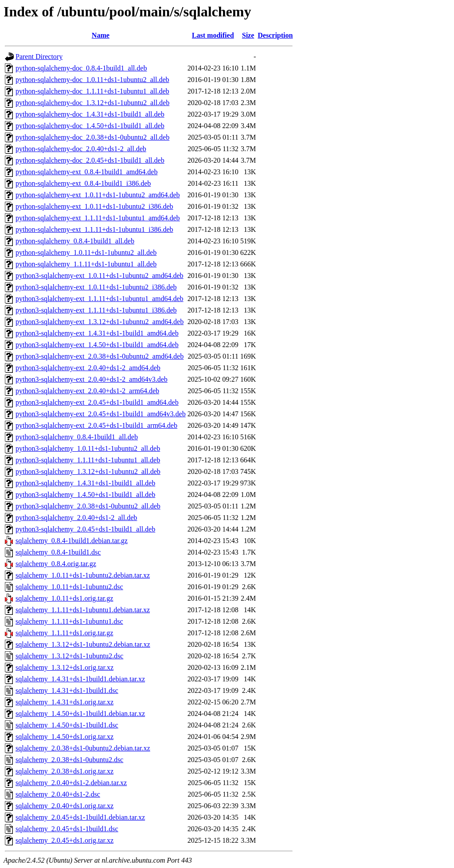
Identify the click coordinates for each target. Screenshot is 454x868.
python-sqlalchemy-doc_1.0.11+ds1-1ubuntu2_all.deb (92, 80)
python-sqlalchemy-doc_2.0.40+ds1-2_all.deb (81, 149)
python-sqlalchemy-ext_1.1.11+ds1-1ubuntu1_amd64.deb (98, 218)
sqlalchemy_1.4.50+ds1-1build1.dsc (67, 725)
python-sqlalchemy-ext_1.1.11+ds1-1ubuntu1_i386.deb (94, 229)
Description (275, 35)
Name (101, 35)
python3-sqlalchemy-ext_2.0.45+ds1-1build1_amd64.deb (97, 402)
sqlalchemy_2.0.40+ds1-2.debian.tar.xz (71, 783)
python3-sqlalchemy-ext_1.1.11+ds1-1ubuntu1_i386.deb (96, 310)
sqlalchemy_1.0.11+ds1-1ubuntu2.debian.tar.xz (83, 575)
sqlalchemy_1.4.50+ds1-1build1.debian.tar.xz (80, 714)
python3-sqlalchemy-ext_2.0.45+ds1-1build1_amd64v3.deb (101, 414)
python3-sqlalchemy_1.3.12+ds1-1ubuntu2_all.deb (88, 471)
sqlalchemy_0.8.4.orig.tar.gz (56, 564)
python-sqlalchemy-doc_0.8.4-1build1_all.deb (81, 68)
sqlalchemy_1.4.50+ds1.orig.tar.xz (65, 737)
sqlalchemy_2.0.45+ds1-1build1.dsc (67, 829)
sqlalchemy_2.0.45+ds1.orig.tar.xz (65, 840)
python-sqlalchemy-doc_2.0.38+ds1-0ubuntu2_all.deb (92, 137)
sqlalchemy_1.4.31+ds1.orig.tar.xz (65, 702)
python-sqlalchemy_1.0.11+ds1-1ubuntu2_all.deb (86, 252)
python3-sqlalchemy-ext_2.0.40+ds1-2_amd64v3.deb (92, 379)
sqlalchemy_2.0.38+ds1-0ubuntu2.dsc (69, 760)
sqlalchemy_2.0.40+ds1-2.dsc (58, 794)
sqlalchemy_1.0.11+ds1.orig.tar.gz (64, 598)
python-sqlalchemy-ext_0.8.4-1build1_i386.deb (83, 183)
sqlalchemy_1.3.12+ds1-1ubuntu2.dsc (69, 656)
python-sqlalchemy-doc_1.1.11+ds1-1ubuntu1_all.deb (92, 91)
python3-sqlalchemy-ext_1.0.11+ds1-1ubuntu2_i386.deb (96, 287)
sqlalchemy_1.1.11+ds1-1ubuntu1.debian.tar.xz (83, 610)
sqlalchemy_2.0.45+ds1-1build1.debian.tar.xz (80, 817)
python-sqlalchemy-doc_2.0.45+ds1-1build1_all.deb (90, 160)
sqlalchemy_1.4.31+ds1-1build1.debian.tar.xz (80, 679)
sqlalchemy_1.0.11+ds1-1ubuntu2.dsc (69, 587)
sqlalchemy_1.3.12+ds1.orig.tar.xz (65, 667)
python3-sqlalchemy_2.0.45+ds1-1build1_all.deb (85, 529)
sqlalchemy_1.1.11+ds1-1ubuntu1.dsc (69, 621)
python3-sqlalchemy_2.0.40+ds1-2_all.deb (76, 518)
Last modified (213, 35)
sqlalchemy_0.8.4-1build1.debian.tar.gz (72, 541)
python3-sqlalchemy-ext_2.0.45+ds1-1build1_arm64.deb (96, 425)
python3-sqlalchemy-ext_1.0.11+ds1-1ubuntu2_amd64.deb (100, 276)
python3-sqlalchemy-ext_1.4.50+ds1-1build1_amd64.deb (97, 345)
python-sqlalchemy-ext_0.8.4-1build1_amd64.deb (86, 172)
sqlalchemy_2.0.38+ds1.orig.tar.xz (65, 771)
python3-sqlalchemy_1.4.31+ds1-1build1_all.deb (85, 483)
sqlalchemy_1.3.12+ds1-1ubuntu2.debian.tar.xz (83, 644)
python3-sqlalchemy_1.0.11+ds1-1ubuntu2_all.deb (88, 448)
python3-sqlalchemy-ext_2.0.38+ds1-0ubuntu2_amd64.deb (100, 356)
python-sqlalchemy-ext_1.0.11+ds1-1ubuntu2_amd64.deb (98, 195)
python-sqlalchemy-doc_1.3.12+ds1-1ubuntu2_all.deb (92, 103)
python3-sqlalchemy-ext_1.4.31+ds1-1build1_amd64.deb (97, 333)
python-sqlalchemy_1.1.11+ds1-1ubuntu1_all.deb (86, 264)
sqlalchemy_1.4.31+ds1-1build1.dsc (67, 690)
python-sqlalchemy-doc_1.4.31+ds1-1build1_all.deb (90, 114)
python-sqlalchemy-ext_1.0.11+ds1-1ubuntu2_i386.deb (94, 206)
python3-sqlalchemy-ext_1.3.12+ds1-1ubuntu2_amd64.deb (100, 322)
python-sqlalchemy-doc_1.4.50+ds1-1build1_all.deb (90, 126)
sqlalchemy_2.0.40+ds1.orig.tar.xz (65, 806)
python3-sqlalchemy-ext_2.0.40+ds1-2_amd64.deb (88, 368)
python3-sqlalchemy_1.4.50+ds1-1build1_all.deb (85, 495)
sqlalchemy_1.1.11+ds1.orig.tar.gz (64, 633)
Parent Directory (39, 57)
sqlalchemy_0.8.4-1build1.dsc (58, 552)
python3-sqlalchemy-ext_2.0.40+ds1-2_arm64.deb (87, 391)
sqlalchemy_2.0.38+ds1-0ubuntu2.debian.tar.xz (83, 748)
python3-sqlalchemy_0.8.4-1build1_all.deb (77, 437)
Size (248, 35)
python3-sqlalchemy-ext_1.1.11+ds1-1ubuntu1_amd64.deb (100, 299)
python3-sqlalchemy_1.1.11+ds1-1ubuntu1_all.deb (88, 460)
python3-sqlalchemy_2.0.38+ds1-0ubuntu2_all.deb (88, 506)
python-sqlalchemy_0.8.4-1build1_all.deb (75, 241)
